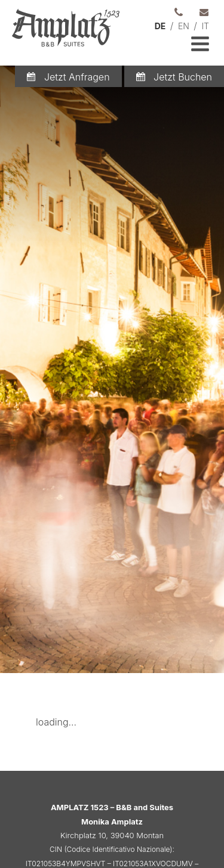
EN (184, 26)
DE (160, 26)
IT (205, 26)
